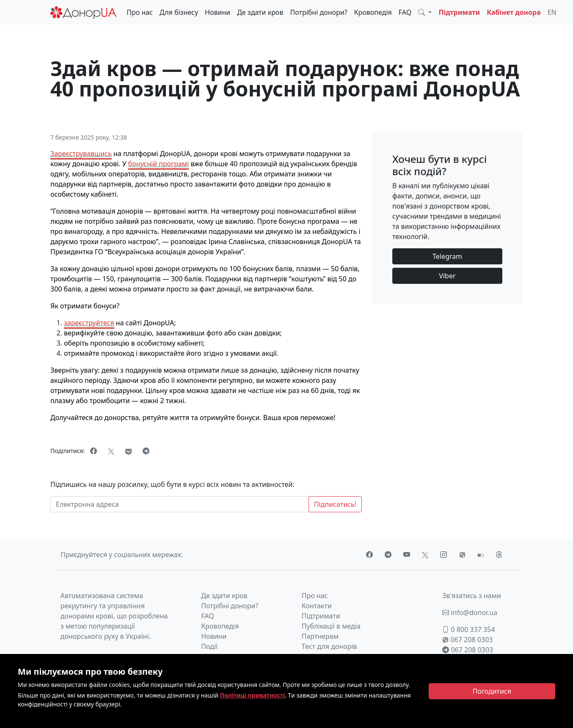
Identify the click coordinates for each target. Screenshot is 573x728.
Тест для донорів (329, 646)
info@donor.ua (470, 613)
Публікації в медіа (331, 626)
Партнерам (320, 636)
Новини (218, 12)
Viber (447, 276)
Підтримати (459, 12)
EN (552, 12)
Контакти (317, 606)
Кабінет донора (514, 12)
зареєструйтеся (89, 323)
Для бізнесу (179, 12)
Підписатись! (335, 504)
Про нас (140, 12)
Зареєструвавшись (81, 154)
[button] (425, 12)
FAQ (405, 12)
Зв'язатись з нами (472, 596)
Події (209, 646)
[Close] (492, 691)
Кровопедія (373, 12)
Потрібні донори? (318, 12)
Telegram (447, 256)
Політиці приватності (253, 695)
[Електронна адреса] (180, 504)
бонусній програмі (158, 164)
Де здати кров (260, 12)
